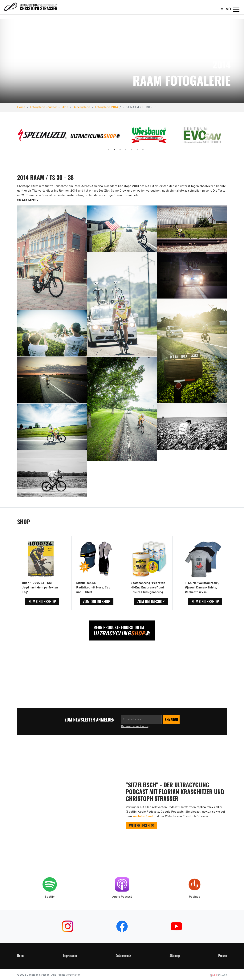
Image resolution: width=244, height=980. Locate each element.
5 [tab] (128, 150)
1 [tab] (105, 150)
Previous (13, 137)
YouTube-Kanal (143, 816)
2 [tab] (111, 150)
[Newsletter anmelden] (141, 720)
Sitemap (175, 956)
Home (21, 956)
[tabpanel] (42, 137)
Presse (223, 956)
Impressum (70, 956)
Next (231, 137)
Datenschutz (123, 956)
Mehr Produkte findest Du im (119, 627)
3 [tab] (116, 150)
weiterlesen (139, 825)
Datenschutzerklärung (135, 727)
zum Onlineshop (42, 601)
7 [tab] (139, 150)
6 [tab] (133, 150)
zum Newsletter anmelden (90, 720)
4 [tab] (122, 150)
